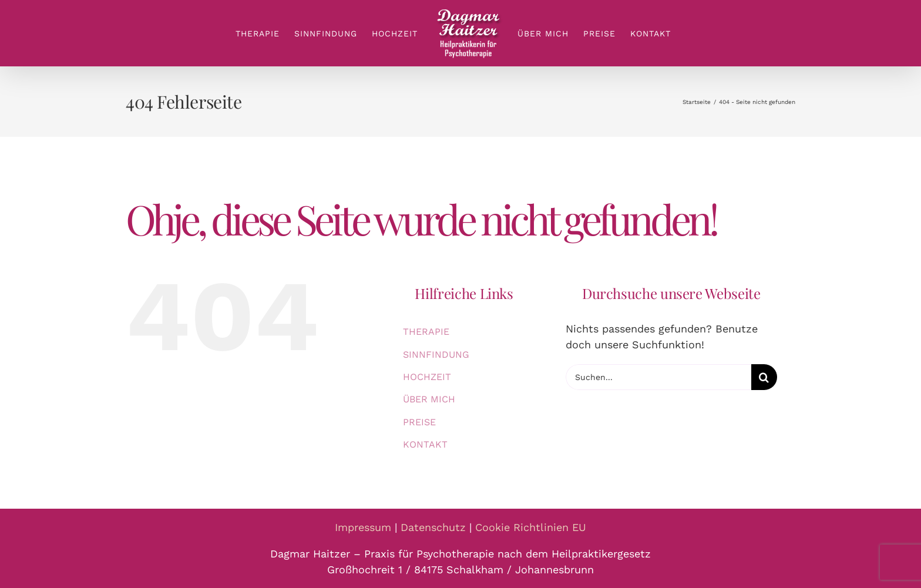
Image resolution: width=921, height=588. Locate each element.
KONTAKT (425, 444)
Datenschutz (433, 527)
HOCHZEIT (427, 377)
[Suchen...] (658, 377)
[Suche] (764, 377)
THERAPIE (426, 332)
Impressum (363, 527)
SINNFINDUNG (436, 355)
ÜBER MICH (429, 399)
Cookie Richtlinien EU (531, 527)
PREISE (419, 422)
